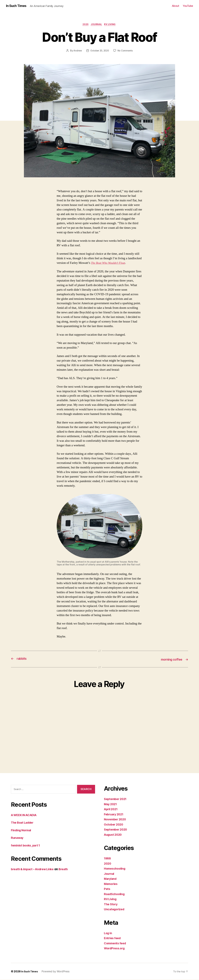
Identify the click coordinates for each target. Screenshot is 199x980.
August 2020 (114, 835)
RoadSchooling (115, 894)
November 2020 (116, 820)
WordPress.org (115, 949)
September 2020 (116, 830)
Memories (111, 884)
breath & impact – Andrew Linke (34, 870)
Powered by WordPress (57, 972)
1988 (108, 859)
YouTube (188, 6)
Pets (107, 889)
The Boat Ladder (23, 823)
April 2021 (112, 810)
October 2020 (114, 825)
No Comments (126, 51)
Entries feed (113, 939)
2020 (85, 25)
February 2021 (115, 815)
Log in (108, 933)
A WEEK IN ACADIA (25, 815)
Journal (97, 25)
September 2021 (116, 799)
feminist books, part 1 (27, 846)
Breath (67, 870)
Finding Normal (22, 831)
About (176, 6)
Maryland (111, 879)
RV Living (111, 25)
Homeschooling (116, 869)
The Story (111, 904)
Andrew (77, 51)
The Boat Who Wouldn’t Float (109, 264)
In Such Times (17, 6)
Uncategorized (115, 910)
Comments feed (116, 944)
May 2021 (111, 804)
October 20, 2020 (100, 51)
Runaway (18, 838)
